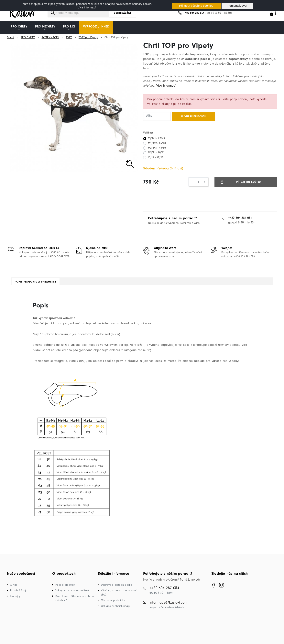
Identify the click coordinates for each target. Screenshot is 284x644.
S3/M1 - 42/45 (156, 141)
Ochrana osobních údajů (115, 609)
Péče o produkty (65, 587)
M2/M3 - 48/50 (157, 150)
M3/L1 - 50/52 (156, 155)
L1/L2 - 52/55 (156, 160)
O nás (14, 587)
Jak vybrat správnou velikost (72, 593)
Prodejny (15, 599)
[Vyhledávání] (82, 15)
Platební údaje (19, 593)
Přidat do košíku (249, 184)
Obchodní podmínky (113, 603)
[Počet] (198, 184)
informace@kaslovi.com (168, 605)
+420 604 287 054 (194, 15)
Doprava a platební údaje (117, 587)
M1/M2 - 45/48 (157, 146)
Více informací (87, 7)
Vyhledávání (122, 16)
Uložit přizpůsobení (194, 119)
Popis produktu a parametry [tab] (36, 284)
